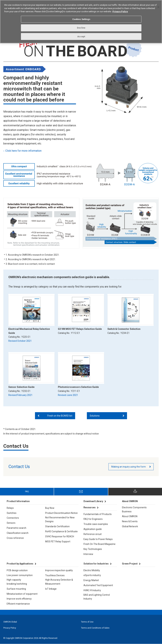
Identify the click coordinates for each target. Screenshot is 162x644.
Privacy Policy (10, 628)
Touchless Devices (55, 575)
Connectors (13, 518)
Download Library (93, 501)
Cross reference (15, 538)
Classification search (18, 533)
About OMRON (130, 516)
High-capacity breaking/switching (17, 582)
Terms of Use (87, 622)
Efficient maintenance (18, 604)
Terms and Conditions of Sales (95, 628)
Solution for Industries (96, 564)
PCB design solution (17, 570)
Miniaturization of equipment (22, 594)
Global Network (130, 526)
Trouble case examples (96, 524)
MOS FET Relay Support (58, 542)
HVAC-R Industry (92, 590)
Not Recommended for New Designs (60, 520)
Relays (10, 508)
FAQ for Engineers (93, 519)
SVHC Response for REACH (60, 536)
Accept (81, 36)
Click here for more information (24, 151)
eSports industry (92, 575)
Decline (81, 28)
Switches (12, 513)
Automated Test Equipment (98, 585)
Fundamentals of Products (98, 514)
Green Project (130, 564)
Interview (88, 554)
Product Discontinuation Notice (61, 513)
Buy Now (50, 508)
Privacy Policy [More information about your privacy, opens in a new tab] (120, 11)
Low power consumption (20, 575)
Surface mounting (16, 589)
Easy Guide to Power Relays (98, 539)
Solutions (95, 416)
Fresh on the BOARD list (60, 416)
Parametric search (16, 528)
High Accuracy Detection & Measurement (59, 582)
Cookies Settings (81, 19)
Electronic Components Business (134, 509)
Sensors (11, 523)
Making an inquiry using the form (129, 467)
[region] (81, 22)
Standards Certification (57, 526)
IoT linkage (51, 589)
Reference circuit (93, 534)
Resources (90, 507)
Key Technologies (93, 549)
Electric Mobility (92, 570)
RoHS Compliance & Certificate (61, 531)
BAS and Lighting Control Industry (97, 597)
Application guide (93, 529)
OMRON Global (10, 622)
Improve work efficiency (19, 599)
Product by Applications (20, 564)
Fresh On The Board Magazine (99, 544)
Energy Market (91, 580)
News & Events (130, 521)
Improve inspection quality (59, 570)
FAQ (27, 492)
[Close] (158, 7)
